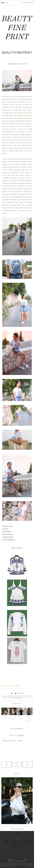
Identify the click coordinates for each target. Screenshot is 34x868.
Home (17, 764)
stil (31, 697)
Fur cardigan (21, 718)
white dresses (27, 115)
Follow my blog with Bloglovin (11, 686)
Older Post (27, 764)
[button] (5, 3)
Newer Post (7, 764)
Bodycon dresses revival (29, 719)
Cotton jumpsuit (13, 718)
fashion (9, 696)
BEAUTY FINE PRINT (17, 28)
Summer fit (5, 718)
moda (30, 696)
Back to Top (30, 866)
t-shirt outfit (19, 698)
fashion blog (15, 696)
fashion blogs (24, 696)
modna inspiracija (7, 697)
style (13, 698)
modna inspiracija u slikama (21, 697)
